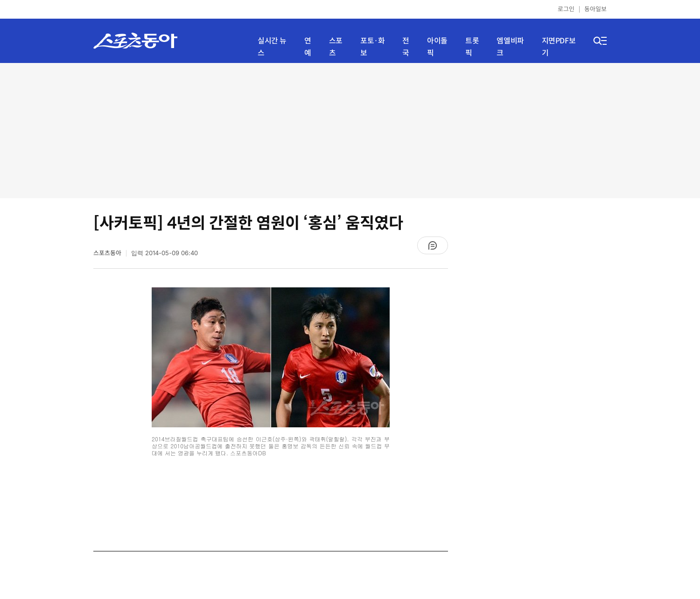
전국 (406, 47)
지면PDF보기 (559, 47)
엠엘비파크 (510, 47)
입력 (164, 253)
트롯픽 (472, 47)
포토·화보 (372, 47)
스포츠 (336, 47)
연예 (308, 47)
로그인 (566, 9)
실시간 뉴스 (272, 47)
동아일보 (595, 9)
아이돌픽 (437, 47)
